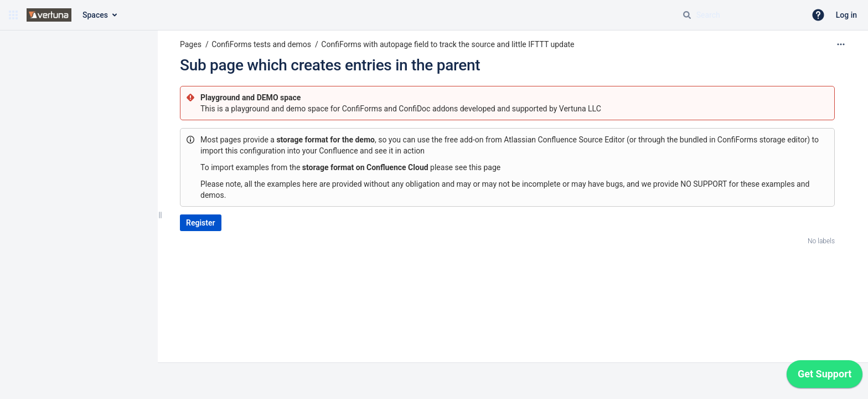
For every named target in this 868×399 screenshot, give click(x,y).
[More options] (841, 44)
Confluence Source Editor (582, 140)
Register (201, 223)
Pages (191, 44)
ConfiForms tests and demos (261, 44)
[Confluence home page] (49, 15)
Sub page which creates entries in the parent (330, 65)
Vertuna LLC (580, 109)
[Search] (687, 15)
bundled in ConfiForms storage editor (743, 140)
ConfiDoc (415, 109)
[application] (825, 377)
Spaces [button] (95, 15)
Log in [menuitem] (846, 15)
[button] (13, 15)
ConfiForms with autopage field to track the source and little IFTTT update (448, 44)
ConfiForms (363, 109)
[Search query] (740, 15)
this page (485, 167)
